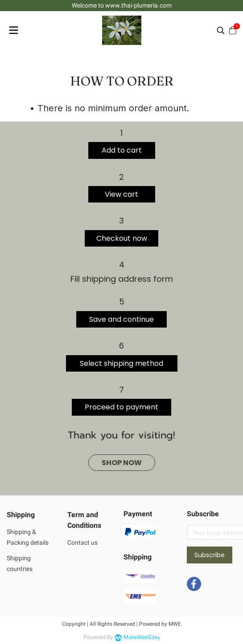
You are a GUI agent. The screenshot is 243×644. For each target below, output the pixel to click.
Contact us (82, 543)
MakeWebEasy (142, 638)
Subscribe (210, 555)
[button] (221, 30)
